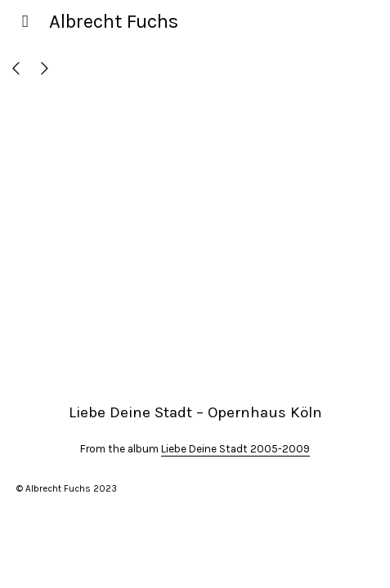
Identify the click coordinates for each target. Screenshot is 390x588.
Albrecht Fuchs (114, 21)
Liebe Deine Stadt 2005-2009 (235, 449)
